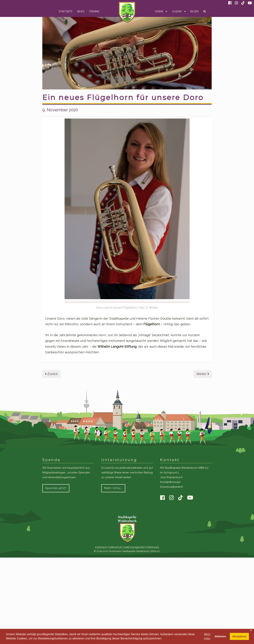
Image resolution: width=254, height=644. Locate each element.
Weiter (203, 374)
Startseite (66, 11)
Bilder (194, 11)
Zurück (51, 374)
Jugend (177, 11)
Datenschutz (116, 547)
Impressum (101, 547)
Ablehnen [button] (220, 636)
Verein (159, 11)
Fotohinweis (153, 547)
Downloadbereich (172, 487)
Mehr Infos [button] (207, 636)
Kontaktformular (170, 482)
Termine (94, 11)
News (81, 11)
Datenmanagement (134, 547)
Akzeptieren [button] (239, 636)
